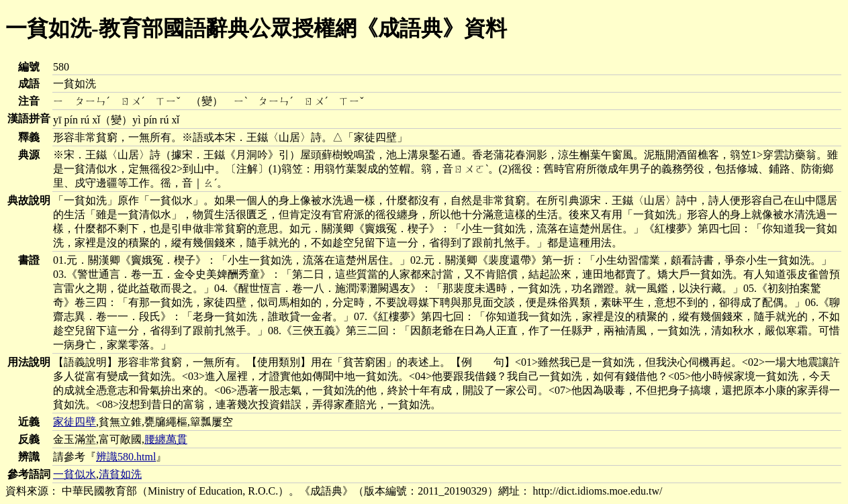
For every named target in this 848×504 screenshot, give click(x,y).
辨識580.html (126, 457)
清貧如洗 (120, 474)
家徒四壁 (75, 422)
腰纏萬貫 (166, 439)
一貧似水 (75, 474)
